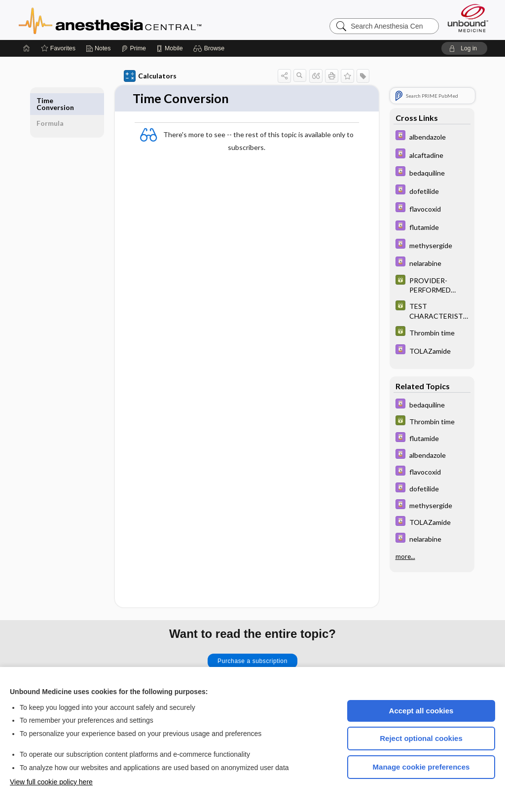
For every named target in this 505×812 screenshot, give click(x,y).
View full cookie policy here (51, 782)
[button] (210, 48)
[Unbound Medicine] (468, 18)
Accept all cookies (421, 711)
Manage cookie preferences (421, 767)
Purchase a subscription (252, 661)
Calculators (150, 76)
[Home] (27, 48)
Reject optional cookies (421, 738)
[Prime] (134, 48)
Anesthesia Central (141, 20)
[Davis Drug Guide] (432, 136)
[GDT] (432, 285)
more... (405, 556)
